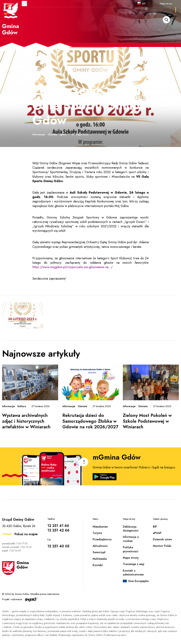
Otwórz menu (24, 4)
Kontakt (98, 565)
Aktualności (100, 546)
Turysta (97, 533)
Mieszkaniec (100, 527)
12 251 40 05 (58, 546)
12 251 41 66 (58, 526)
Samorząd (99, 552)
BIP (144, 4)
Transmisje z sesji (134, 564)
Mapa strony (166, 4)
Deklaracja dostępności (131, 529)
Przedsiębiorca (102, 539)
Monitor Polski (162, 546)
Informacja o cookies (131, 539)
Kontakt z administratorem (133, 573)
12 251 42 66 (58, 530)
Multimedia (100, 559)
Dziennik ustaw (162, 539)
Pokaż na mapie (26, 534)
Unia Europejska (138, 581)
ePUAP (157, 533)
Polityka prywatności (131, 549)
